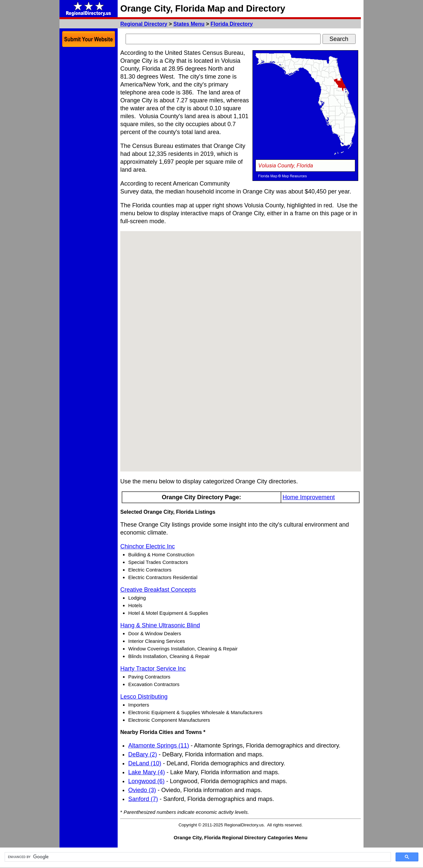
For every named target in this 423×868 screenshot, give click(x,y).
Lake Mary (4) (147, 772)
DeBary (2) (143, 754)
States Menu (189, 24)
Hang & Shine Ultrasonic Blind (160, 625)
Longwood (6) (146, 781)
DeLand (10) (145, 763)
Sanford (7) (143, 799)
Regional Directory (144, 24)
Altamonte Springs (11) (159, 746)
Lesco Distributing (144, 697)
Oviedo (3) (142, 790)
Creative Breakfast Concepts (158, 590)
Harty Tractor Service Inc (153, 669)
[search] (197, 857)
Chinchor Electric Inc (148, 546)
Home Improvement (309, 497)
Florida (232, 24)
